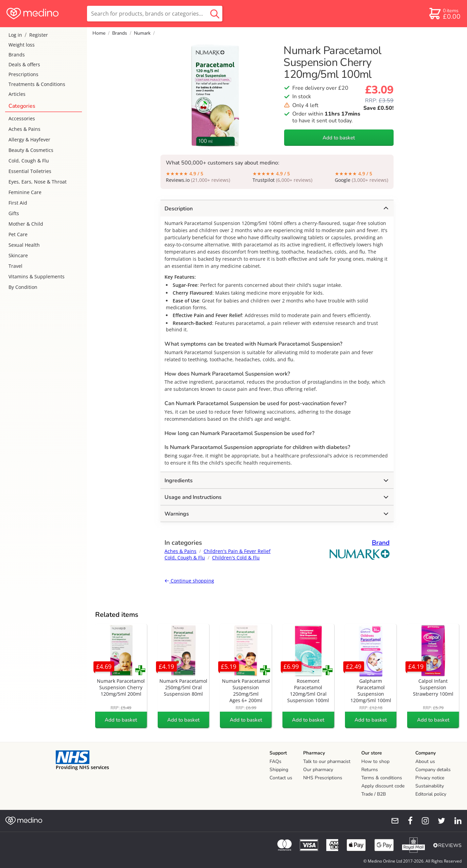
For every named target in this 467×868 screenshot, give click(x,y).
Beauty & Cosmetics (31, 150)
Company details (433, 770)
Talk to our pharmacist (327, 761)
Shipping (279, 770)
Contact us (281, 778)
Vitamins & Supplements (37, 276)
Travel (15, 266)
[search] (155, 14)
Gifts (14, 213)
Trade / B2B (374, 794)
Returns (370, 770)
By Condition (23, 287)
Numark (142, 33)
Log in (15, 35)
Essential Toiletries (30, 171)
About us (425, 761)
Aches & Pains (24, 129)
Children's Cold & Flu (236, 558)
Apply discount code (383, 786)
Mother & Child (26, 224)
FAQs (275, 761)
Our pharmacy (318, 770)
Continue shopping (189, 581)
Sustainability (430, 786)
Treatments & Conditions (37, 84)
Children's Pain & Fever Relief (237, 551)
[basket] (444, 14)
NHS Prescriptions (323, 778)
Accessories (22, 118)
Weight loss (22, 45)
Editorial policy (431, 794)
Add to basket (339, 138)
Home (99, 33)
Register (39, 35)
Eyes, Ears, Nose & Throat (38, 182)
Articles (17, 94)
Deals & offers (24, 64)
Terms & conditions (382, 778)
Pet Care (18, 234)
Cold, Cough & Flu (29, 161)
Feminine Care (25, 192)
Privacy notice (430, 778)
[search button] (215, 14)
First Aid (18, 203)
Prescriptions (23, 74)
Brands (17, 55)
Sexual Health (24, 245)
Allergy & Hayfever (29, 140)
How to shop (375, 761)
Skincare (18, 255)
